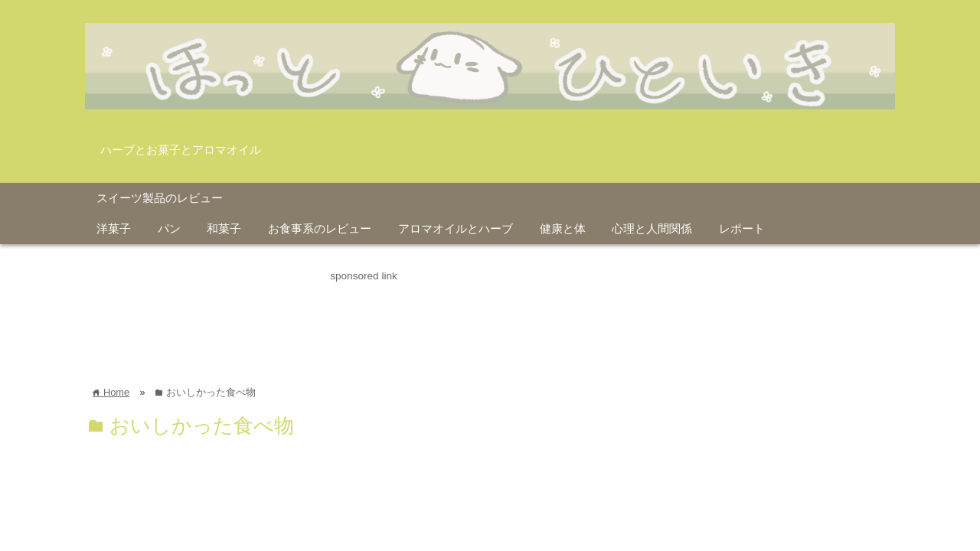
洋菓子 (114, 228)
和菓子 (224, 228)
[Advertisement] (364, 319)
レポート (742, 228)
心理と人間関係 (652, 228)
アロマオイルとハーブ (456, 228)
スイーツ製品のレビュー (160, 198)
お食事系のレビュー (320, 228)
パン (169, 228)
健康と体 (563, 228)
